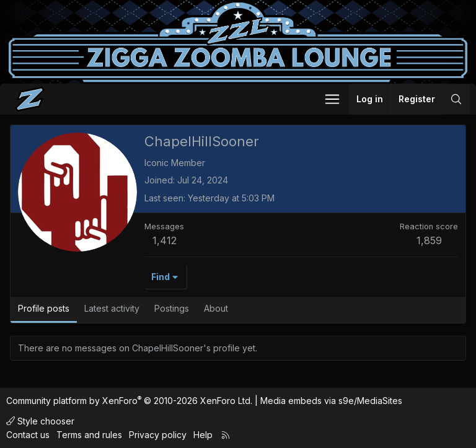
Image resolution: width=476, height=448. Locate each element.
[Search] (456, 99)
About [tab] (216, 308)
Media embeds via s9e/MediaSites (331, 401)
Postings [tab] (172, 308)
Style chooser (40, 421)
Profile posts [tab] (44, 308)
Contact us (28, 435)
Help (203, 435)
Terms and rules (89, 435)
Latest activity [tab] (112, 308)
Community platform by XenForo (129, 401)
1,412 (165, 240)
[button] (332, 99)
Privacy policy (158, 435)
